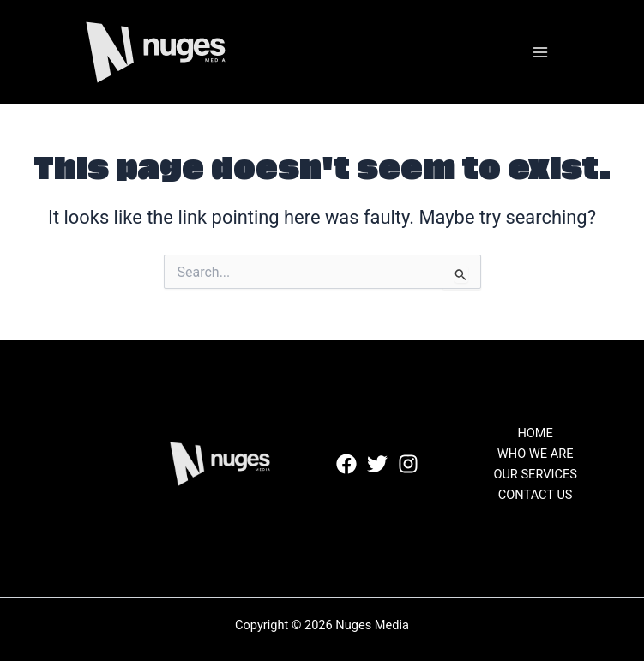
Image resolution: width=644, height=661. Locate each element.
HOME (535, 433)
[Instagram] (408, 464)
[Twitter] (377, 464)
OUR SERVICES (535, 474)
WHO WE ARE (536, 454)
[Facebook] (346, 464)
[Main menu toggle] (540, 52)
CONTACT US (536, 495)
